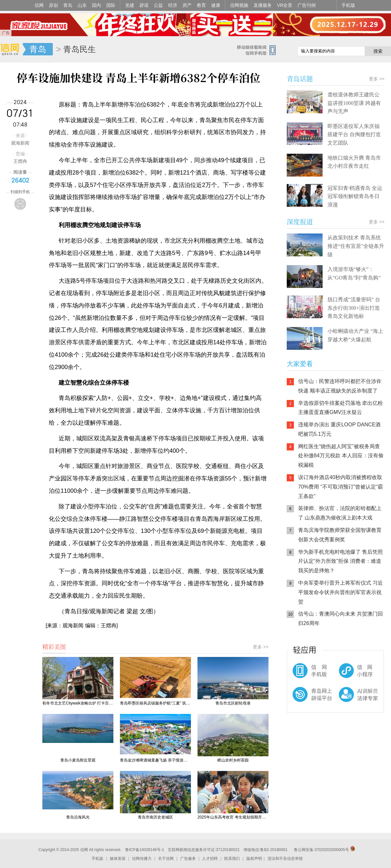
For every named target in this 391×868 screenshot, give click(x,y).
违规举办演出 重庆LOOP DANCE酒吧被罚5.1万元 (339, 429)
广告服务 (188, 859)
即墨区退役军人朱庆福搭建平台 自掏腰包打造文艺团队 (354, 135)
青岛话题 (300, 79)
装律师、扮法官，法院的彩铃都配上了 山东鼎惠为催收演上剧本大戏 (340, 513)
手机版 (348, 5)
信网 (39, 5)
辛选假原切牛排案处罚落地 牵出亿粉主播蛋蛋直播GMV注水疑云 (340, 408)
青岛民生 (80, 49)
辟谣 (144, 5)
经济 (173, 5)
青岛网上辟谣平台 (306, 700)
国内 (96, 5)
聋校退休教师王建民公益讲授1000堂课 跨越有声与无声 (354, 103)
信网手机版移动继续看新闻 (259, 50)
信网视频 (239, 5)
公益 (158, 5)
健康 (216, 5)
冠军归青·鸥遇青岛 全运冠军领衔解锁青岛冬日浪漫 (355, 196)
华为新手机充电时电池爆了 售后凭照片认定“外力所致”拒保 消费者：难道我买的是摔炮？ (340, 561)
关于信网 (166, 859)
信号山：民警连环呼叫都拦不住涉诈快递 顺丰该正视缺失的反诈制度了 (340, 386)
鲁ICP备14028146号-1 (145, 850)
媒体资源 (118, 859)
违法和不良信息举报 (285, 859)
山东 (82, 5)
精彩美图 (54, 647)
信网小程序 (345, 674)
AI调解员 (345, 700)
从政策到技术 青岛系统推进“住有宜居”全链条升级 (356, 246)
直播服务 (263, 5)
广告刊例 (307, 5)
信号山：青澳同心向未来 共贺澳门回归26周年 (340, 619)
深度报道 (300, 222)
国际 (111, 5)
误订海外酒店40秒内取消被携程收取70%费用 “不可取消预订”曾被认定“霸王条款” (340, 487)
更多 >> (261, 647)
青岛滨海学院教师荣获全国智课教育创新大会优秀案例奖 (340, 535)
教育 (201, 5)
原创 (53, 5)
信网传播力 (142, 859)
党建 (130, 5)
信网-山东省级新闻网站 (11, 50)
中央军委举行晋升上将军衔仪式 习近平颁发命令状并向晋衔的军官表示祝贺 (340, 592)
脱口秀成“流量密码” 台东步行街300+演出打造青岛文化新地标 (354, 308)
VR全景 (285, 5)
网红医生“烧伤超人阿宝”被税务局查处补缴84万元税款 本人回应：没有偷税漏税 (341, 456)
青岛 (68, 5)
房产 (187, 5)
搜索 (378, 51)
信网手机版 (306, 674)
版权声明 (254, 859)
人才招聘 (210, 859)
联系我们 (232, 859)
